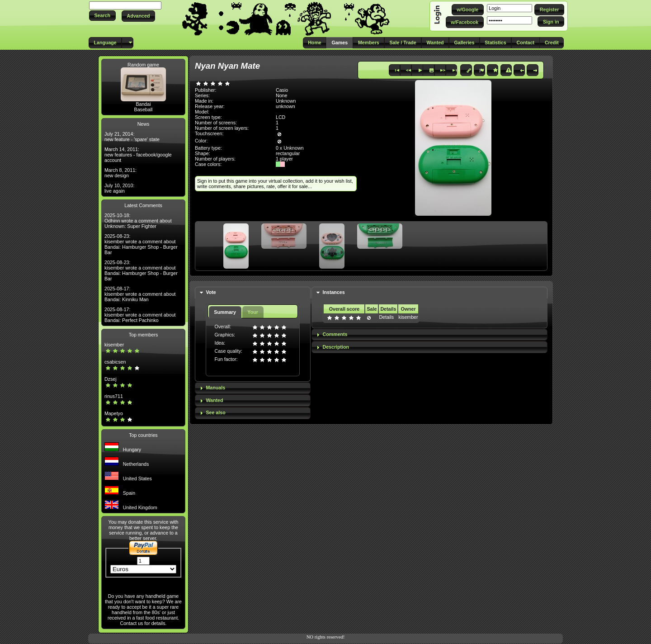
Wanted (214, 400)
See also (215, 412)
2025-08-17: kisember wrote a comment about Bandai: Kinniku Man (140, 294)
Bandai (143, 104)
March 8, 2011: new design (120, 173)
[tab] (253, 293)
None (281, 95)
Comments (335, 334)
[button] (102, 16)
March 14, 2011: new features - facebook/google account (138, 155)
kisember (114, 345)
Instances (333, 292)
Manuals (215, 388)
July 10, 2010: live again (119, 188)
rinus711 (114, 396)
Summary (225, 312)
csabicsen (115, 362)
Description (336, 347)
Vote (211, 292)
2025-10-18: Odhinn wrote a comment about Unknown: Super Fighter (138, 221)
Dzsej (111, 379)
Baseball (144, 109)
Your (252, 312)
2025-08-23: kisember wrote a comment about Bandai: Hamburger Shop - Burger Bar (141, 244)
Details (386, 317)
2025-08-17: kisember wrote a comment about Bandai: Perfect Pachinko (140, 315)
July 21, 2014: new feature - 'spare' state (132, 137)
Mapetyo (114, 413)
